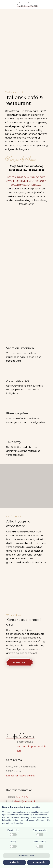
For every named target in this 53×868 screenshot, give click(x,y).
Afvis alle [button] (14, 862)
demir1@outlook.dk (25, 801)
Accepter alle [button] (39, 862)
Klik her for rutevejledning (20, 776)
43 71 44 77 (22, 797)
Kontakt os (19, 662)
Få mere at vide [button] (27, 856)
